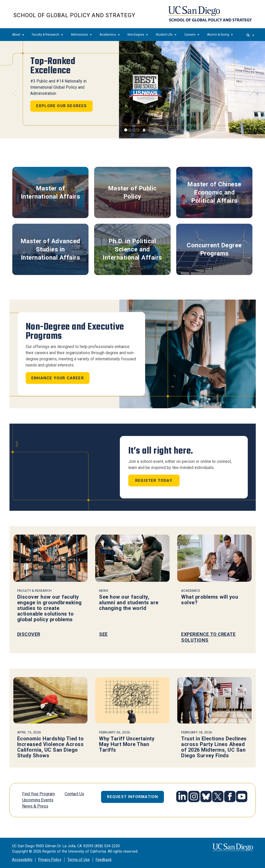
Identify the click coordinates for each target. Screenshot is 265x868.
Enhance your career (58, 378)
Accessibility (22, 860)
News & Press (35, 806)
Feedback (104, 860)
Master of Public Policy (132, 192)
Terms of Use (78, 860)
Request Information (133, 797)
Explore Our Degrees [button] (62, 106)
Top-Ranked (53, 66)
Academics (110, 35)
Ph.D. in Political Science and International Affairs (132, 249)
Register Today (154, 481)
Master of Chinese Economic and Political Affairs (214, 193)
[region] (132, 90)
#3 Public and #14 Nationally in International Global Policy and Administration (58, 87)
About (18, 35)
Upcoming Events (38, 800)
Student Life (166, 35)
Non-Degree (138, 35)
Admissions (81, 35)
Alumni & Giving (220, 35)
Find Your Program (38, 794)
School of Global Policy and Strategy (74, 15)
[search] (250, 35)
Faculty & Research (47, 35)
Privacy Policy (50, 860)
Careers (192, 35)
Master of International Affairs (51, 192)
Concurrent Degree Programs (214, 249)
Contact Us (74, 794)
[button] (13, 90)
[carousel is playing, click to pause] (144, 130)
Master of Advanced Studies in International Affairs (50, 249)
